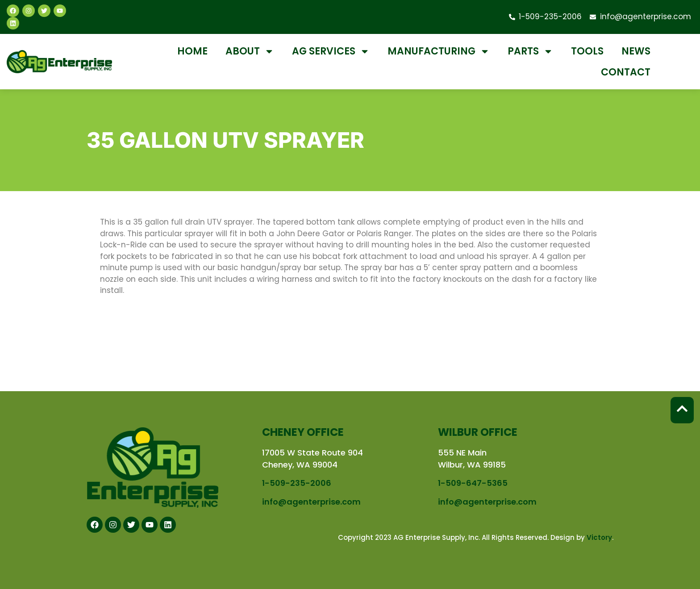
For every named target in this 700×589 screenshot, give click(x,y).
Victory (599, 537)
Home (192, 51)
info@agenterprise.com (311, 502)
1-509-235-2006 (297, 483)
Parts (530, 51)
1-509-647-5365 (473, 483)
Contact (626, 72)
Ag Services (331, 51)
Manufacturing (439, 51)
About (250, 51)
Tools (587, 51)
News (636, 51)
